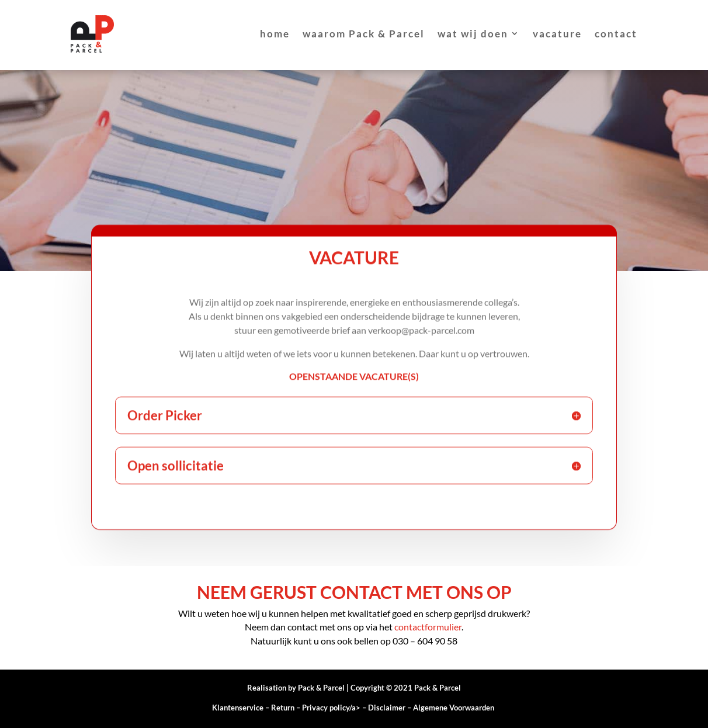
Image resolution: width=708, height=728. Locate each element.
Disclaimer (387, 708)
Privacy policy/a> (335, 708)
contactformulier (428, 627)
